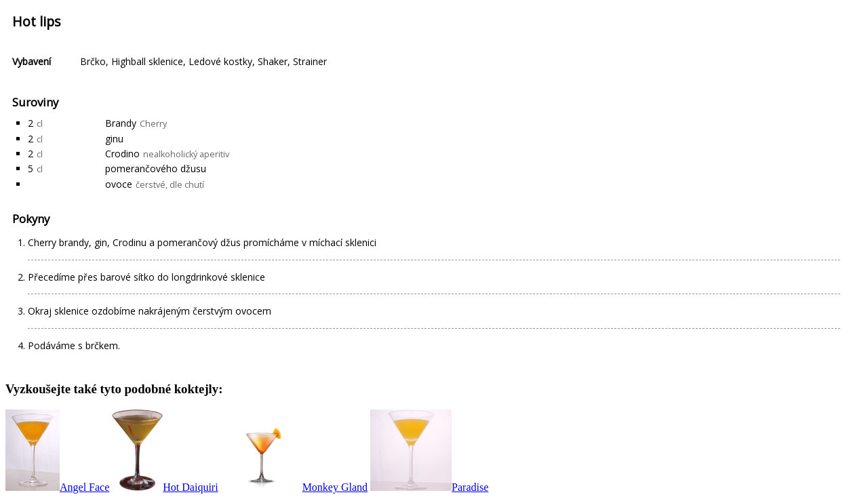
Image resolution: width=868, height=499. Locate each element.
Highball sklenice (147, 61)
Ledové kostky (220, 61)
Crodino (122, 154)
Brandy (121, 123)
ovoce (119, 184)
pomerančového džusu (156, 168)
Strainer (310, 61)
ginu (114, 139)
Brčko (93, 61)
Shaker (273, 61)
